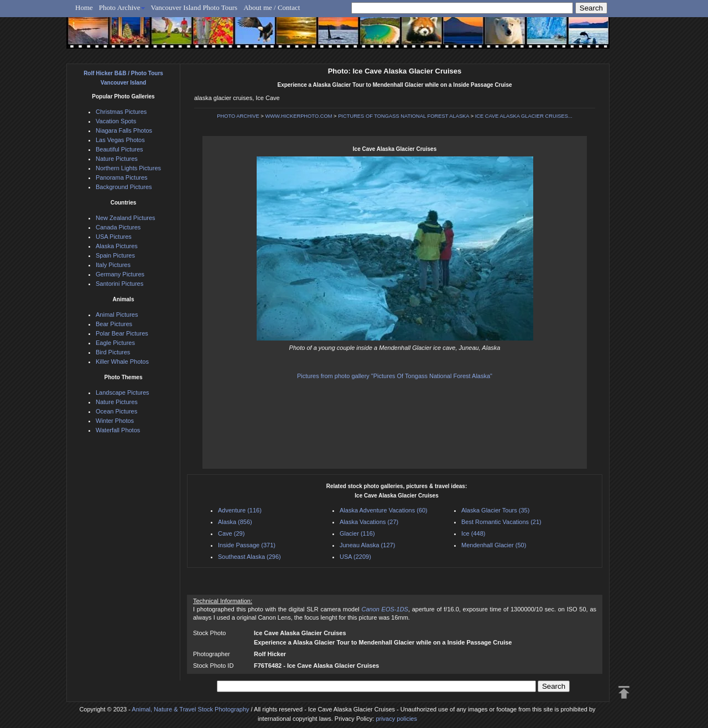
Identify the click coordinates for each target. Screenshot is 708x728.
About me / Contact (272, 7)
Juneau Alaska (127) (367, 545)
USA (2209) (355, 557)
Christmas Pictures (121, 112)
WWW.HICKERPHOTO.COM (298, 116)
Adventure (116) (240, 510)
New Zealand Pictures (126, 218)
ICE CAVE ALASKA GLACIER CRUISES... (524, 116)
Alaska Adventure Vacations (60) (384, 510)
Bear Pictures (114, 324)
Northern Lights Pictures (128, 168)
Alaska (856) (235, 522)
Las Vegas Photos (120, 140)
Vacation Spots (116, 121)
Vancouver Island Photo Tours (194, 7)
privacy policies (396, 719)
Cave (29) (231, 533)
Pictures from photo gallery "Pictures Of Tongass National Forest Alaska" (395, 376)
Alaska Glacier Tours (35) (495, 510)
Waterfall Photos (118, 430)
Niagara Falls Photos (124, 130)
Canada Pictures (118, 227)
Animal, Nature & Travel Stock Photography (190, 709)
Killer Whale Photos (122, 362)
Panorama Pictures (122, 177)
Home (84, 7)
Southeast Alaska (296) (249, 557)
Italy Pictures (113, 265)
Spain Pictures (115, 255)
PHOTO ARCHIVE (238, 116)
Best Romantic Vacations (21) (501, 522)
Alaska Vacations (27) (369, 522)
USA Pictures (114, 237)
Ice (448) (473, 533)
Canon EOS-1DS (384, 609)
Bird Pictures (113, 352)
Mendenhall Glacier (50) (494, 545)
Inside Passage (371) (247, 545)
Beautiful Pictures (119, 149)
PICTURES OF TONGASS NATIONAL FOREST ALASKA (404, 116)
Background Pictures (124, 187)
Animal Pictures (117, 315)
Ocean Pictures (116, 411)
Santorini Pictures (119, 284)
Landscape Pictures (123, 392)
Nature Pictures (117, 159)
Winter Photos (115, 421)
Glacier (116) (357, 533)
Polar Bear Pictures (122, 333)
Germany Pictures (120, 274)
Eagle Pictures (115, 343)
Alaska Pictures (117, 246)
